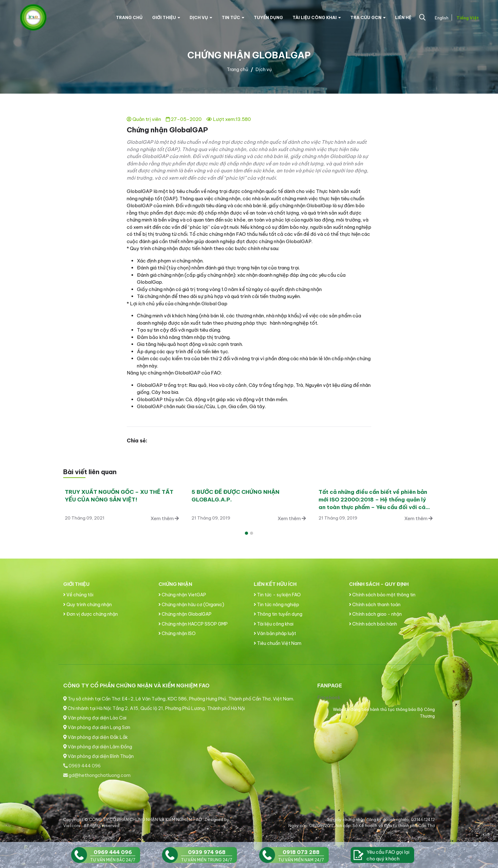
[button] (246, 533)
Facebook (329, 697)
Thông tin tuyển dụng (278, 614)
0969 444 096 (82, 766)
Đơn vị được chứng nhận (91, 614)
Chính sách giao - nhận (375, 614)
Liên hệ (403, 17)
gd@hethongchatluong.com (97, 775)
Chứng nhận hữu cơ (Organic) (191, 605)
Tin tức (233, 17)
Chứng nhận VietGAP (182, 595)
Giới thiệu (166, 17)
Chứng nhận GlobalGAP (185, 614)
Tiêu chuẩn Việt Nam (278, 643)
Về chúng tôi (78, 595)
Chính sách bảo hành (373, 624)
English (441, 18)
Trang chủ (129, 17)
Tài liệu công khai (317, 17)
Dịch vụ (201, 17)
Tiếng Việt (467, 18)
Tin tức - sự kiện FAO (277, 595)
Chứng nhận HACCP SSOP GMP (193, 624)
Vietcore (72, 825)
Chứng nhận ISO (177, 633)
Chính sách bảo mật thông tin (382, 595)
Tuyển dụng (268, 17)
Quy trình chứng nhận (87, 605)
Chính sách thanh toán (375, 605)
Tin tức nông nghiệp (276, 605)
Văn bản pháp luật (275, 633)
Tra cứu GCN (368, 17)
